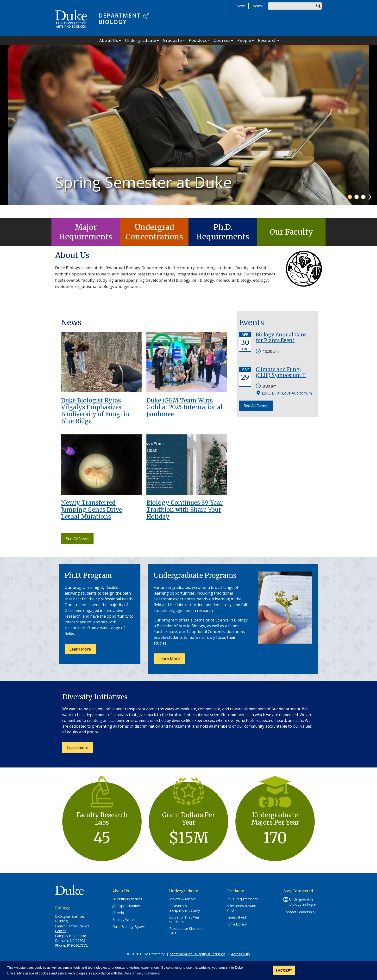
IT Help (118, 913)
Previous (345, 208)
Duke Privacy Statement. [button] (142, 973)
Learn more (80, 749)
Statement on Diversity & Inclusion (198, 954)
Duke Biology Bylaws (129, 927)
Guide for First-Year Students (185, 920)
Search (318, 6)
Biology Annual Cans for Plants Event (281, 338)
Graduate (173, 40)
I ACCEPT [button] (284, 970)
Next (372, 208)
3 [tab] (363, 210)
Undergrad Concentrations (154, 232)
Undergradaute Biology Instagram (304, 902)
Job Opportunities (126, 906)
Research (267, 40)
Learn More (83, 650)
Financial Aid (236, 917)
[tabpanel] (188, 132)
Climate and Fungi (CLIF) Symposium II (281, 372)
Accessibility (241, 954)
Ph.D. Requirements (223, 232)
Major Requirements (86, 232)
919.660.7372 (77, 945)
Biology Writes (124, 920)
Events (257, 6)
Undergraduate (141, 40)
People (244, 40)
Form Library (237, 924)
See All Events (256, 406)
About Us (109, 40)
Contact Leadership (299, 912)
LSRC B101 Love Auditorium (287, 393)
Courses (222, 40)
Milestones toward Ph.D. (241, 908)
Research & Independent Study (185, 908)
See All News (77, 539)
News (241, 6)
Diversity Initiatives (127, 899)
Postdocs (198, 40)
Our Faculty (291, 232)
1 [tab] (350, 210)
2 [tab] (357, 210)
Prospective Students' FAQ (187, 931)
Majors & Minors (182, 899)
